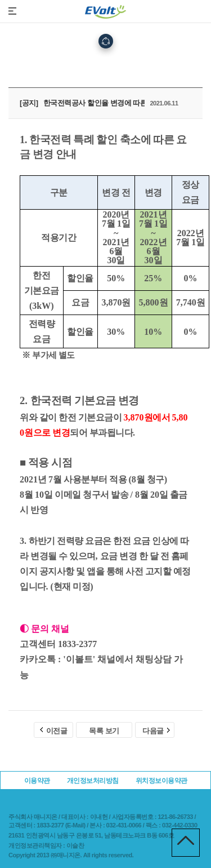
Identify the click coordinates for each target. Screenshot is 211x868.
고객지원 (100, 68)
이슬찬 (75, 845)
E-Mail (75, 825)
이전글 (54, 731)
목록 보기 (104, 731)
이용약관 (37, 781)
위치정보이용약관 (161, 781)
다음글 (156, 731)
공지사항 (137, 68)
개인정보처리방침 (93, 781)
